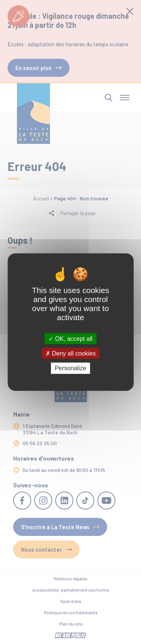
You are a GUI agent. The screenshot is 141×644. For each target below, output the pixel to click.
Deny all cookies (71, 353)
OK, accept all (70, 339)
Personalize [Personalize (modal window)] (71, 368)
